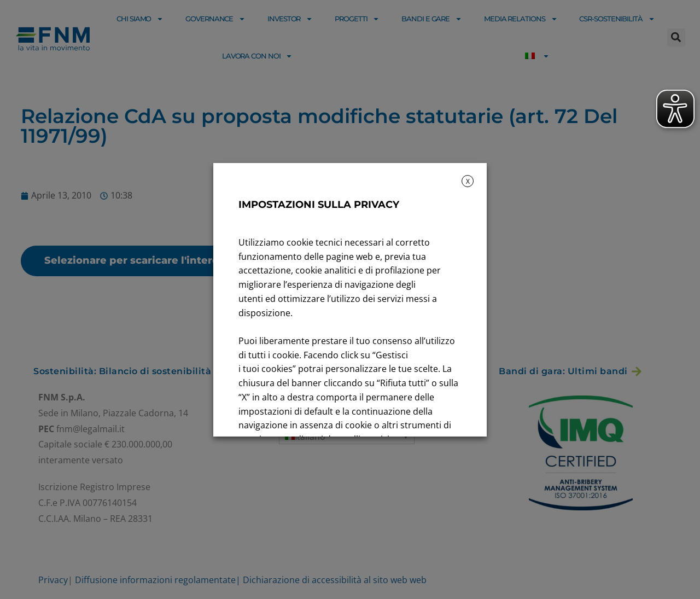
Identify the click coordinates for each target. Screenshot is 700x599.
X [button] (468, 181)
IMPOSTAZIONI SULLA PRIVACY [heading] (319, 205)
